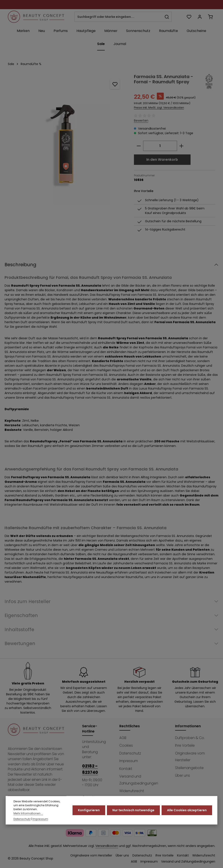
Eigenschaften (21, 615)
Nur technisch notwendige (133, 814)
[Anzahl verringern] (139, 146)
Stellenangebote (189, 768)
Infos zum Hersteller (28, 601)
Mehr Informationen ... (28, 817)
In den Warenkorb (162, 160)
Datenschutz (130, 753)
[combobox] (118, 17)
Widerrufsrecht (132, 791)
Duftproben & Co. (190, 738)
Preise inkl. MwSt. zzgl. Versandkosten (159, 108)
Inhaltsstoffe (19, 630)
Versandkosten (107, 846)
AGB (123, 738)
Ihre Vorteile (185, 745)
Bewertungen (20, 643)
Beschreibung (20, 265)
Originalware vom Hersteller (190, 757)
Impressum (129, 761)
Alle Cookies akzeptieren (187, 814)
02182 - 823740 (90, 769)
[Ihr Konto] (200, 17)
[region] (67, 139)
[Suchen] (167, 17)
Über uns (182, 775)
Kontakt (126, 769)
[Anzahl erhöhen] (182, 146)
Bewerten (141, 120)
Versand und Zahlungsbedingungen (139, 780)
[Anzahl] (160, 146)
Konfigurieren (89, 814)
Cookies (126, 745)
